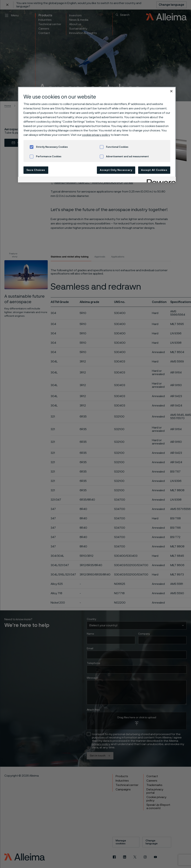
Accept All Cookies (154, 170)
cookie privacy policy (96, 135)
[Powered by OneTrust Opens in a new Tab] (160, 180)
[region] (97, 135)
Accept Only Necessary (116, 170)
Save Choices (36, 170)
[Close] (171, 91)
